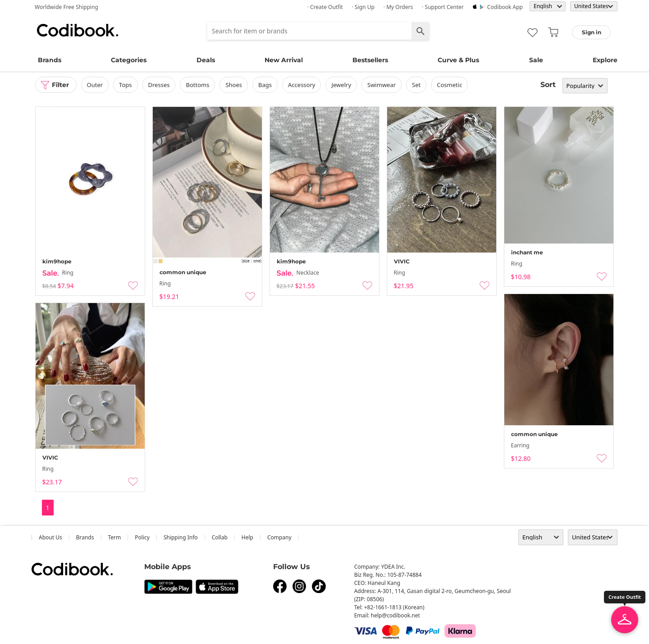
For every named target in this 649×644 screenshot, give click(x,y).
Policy (142, 537)
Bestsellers (370, 60)
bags (265, 85)
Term (115, 537)
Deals (206, 60)
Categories (129, 60)
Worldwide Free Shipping (66, 7)
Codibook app (505, 7)
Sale (536, 60)
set (416, 85)
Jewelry (341, 85)
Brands (50, 60)
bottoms (197, 85)
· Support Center (443, 7)
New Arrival (284, 60)
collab (220, 537)
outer (95, 85)
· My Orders (398, 7)
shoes (234, 85)
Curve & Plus (458, 60)
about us (50, 537)
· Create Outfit (325, 7)
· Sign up (363, 7)
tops (125, 85)
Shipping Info (181, 537)
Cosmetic (449, 85)
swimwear (382, 85)
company (279, 537)
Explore (605, 60)
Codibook (78, 30)
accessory (302, 85)
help (247, 537)
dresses (159, 85)
